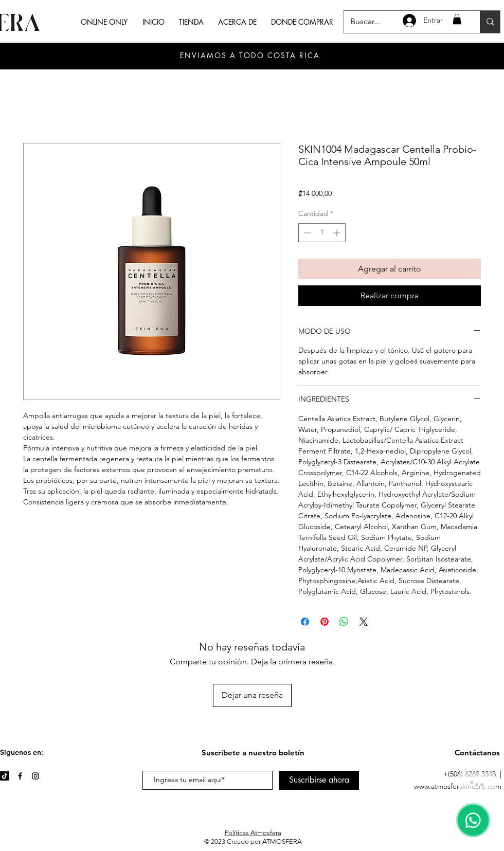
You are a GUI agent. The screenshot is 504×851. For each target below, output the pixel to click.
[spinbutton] (322, 233)
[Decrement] (306, 233)
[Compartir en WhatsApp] (344, 622)
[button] (457, 19)
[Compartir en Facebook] (305, 622)
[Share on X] (364, 622)
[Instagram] (35, 776)
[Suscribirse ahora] (319, 780)
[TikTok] (5, 776)
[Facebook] (20, 776)
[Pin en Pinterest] (325, 622)
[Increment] (338, 233)
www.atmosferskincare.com (458, 786)
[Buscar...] (490, 22)
